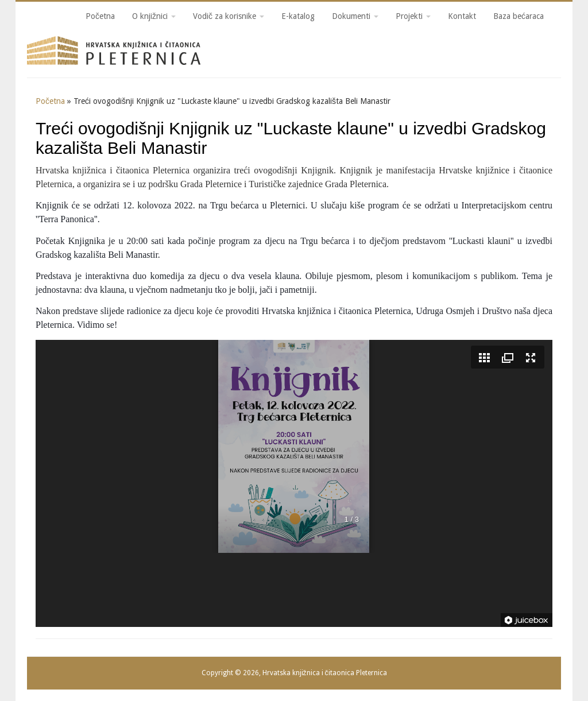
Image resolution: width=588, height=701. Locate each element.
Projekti (413, 16)
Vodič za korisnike (229, 16)
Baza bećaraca (519, 16)
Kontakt (462, 16)
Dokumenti (355, 16)
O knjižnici (154, 16)
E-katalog (298, 16)
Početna (100, 16)
